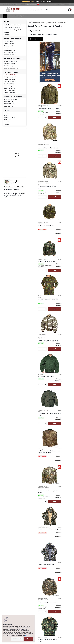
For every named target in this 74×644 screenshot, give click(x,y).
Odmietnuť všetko (17, 639)
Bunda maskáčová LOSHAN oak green (60, 69)
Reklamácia (30, 16)
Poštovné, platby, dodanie (12, 27)
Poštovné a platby (46, 598)
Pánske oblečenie (9, 46)
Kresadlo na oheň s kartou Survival (17, 139)
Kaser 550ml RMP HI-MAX (19, 167)
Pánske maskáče (52, 23)
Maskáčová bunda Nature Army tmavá (49, 563)
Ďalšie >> (52, 579)
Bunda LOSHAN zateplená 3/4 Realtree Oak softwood (38, 442)
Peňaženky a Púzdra (9, 79)
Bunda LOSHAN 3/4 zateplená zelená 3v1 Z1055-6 (60, 239)
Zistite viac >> (11, 602)
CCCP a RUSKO (8, 106)
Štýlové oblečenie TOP (10, 50)
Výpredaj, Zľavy (8, 35)
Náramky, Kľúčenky (9, 102)
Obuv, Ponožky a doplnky (11, 55)
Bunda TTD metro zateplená (59, 323)
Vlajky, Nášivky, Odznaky (10, 99)
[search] (47, 10)
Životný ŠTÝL (7, 120)
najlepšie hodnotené (51, 34)
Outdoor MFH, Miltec (9, 90)
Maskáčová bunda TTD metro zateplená (38, 323)
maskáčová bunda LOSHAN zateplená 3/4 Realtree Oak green (38, 282)
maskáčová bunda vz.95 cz (38, 157)
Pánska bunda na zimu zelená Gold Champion (60, 402)
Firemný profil (45, 622)
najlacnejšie (33, 34)
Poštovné (13, 16)
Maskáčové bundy (63, 23)
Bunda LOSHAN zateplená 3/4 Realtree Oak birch (60, 281)
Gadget (6, 122)
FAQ (9, 16)
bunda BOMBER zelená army (38, 239)
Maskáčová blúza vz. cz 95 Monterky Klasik (37, 198)
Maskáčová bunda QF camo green (59, 443)
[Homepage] (5, 16)
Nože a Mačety (8, 86)
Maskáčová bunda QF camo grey (38, 481)
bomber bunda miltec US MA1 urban (59, 199)
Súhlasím (29, 639)
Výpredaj (7, 125)
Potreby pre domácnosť (10, 61)
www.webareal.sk (43, 643)
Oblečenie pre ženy (9, 44)
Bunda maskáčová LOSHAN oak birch (39, 114)
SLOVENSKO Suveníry (9, 104)
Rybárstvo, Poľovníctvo (10, 93)
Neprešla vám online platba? (13, 30)
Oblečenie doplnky (9, 48)
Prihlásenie (58, 4)
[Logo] (13, 10)
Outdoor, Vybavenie (9, 88)
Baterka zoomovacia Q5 (19, 154)
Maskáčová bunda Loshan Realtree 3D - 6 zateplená (37, 523)
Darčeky (6, 113)
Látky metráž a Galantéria (11, 68)
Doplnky (6, 115)
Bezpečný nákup (21, 16)
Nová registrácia (67, 4)
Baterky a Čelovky (9, 84)
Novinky (6, 32)
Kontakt (44, 615)
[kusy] (54, 81)
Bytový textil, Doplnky (10, 64)
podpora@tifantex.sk (13, 189)
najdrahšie (41, 34)
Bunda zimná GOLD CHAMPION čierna (38, 402)
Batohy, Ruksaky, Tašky (10, 77)
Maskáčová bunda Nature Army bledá (60, 522)
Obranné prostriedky (10, 81)
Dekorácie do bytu (9, 66)
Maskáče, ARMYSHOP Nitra (11, 75)
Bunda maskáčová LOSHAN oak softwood (60, 113)
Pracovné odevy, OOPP (10, 53)
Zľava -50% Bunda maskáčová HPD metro (60, 481)
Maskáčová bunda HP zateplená (39, 362)
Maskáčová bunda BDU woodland (58, 155)
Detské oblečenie (9, 41)
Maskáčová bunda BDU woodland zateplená (58, 362)
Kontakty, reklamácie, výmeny (13, 25)
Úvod (29, 23)
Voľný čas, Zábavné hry (10, 117)
